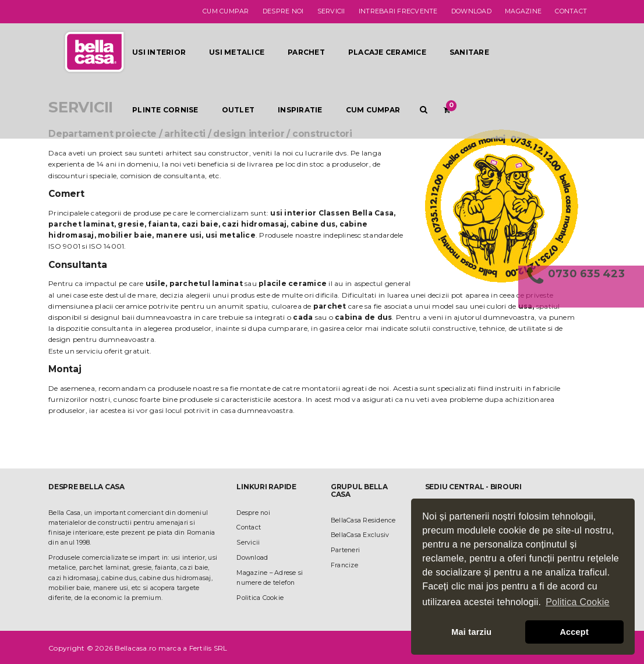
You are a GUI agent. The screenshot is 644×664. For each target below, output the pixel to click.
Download (471, 11)
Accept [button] (574, 632)
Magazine (523, 11)
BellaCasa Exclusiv (360, 535)
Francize (344, 565)
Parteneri (345, 550)
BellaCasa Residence (363, 520)
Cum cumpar (226, 11)
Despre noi (283, 11)
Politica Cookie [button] (578, 602)
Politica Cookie (260, 598)
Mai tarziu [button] (471, 632)
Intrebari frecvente (398, 11)
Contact (571, 11)
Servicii (331, 11)
